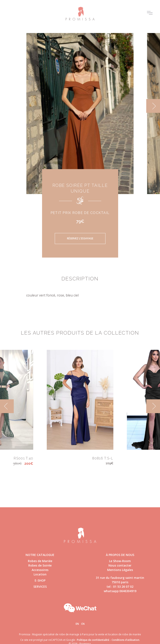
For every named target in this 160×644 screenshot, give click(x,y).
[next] (153, 106)
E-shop (40, 580)
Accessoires (40, 570)
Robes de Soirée (40, 565)
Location (40, 574)
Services (40, 587)
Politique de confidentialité (93, 640)
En (77, 624)
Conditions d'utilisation (125, 640)
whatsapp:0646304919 (120, 591)
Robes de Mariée (40, 561)
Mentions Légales (120, 570)
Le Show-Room (120, 561)
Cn (83, 624)
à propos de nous (120, 555)
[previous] (7, 406)
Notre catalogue (40, 555)
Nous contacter (120, 565)
